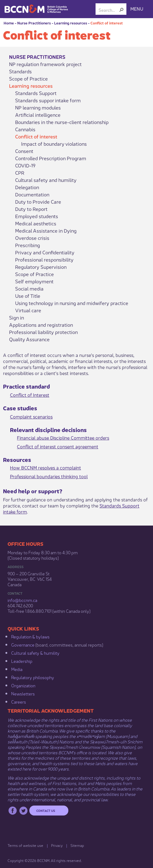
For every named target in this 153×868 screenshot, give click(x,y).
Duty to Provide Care (38, 202)
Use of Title (28, 296)
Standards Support (36, 93)
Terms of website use (25, 845)
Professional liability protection (43, 332)
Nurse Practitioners (34, 23)
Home (9, 23)
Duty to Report (31, 209)
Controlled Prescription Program (51, 158)
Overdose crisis (32, 238)
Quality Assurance (29, 339)
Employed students (37, 216)
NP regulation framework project (45, 64)
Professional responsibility (44, 259)
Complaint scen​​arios (31, 416)
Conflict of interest (107, 23)
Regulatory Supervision (41, 267)
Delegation (27, 187)
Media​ (17, 669)
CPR (20, 173)
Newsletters (23, 693)
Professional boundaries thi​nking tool (49, 476)
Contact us (46, 810)
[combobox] (109, 10)
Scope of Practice (28, 78)
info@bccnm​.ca (22, 600)
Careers (19, 701)
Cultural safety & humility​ (35, 653)
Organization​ (23, 685)
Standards (20, 71)
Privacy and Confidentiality (45, 252)
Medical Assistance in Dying (46, 231)
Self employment (34, 281)
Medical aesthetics (36, 223)
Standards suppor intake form (48, 100)
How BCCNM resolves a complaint (46, 467)
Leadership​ (22, 661)
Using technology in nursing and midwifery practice (72, 303)
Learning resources (71, 23)
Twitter (23, 811)
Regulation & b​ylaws (30, 636)
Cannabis (25, 129)
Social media (29, 288)
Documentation (32, 194)
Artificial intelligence (38, 115)
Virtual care (28, 310)
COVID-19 (25, 165)
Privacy (57, 845)
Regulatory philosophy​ (33, 677)
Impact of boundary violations (54, 144)
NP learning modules (38, 107)
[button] (122, 10)
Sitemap (77, 845)
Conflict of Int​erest (30, 394)
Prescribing (28, 245)
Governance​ (23, 644)
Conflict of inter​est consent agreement (58, 446)
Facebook (13, 811)
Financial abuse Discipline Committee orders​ (63, 437)
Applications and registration (41, 325)
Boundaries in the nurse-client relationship (62, 122)
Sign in (16, 317)
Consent (24, 151)
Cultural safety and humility (46, 180)
